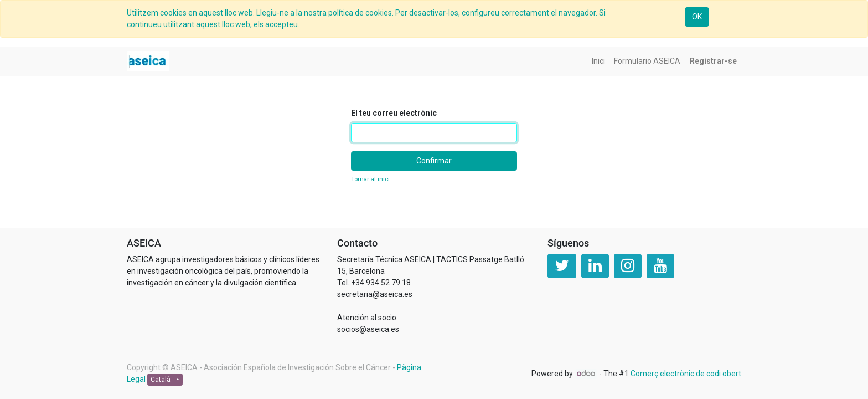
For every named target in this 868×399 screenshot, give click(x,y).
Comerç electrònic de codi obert (686, 374)
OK (697, 17)
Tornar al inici (370, 179)
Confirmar (434, 161)
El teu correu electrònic (394, 113)
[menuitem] (598, 61)
